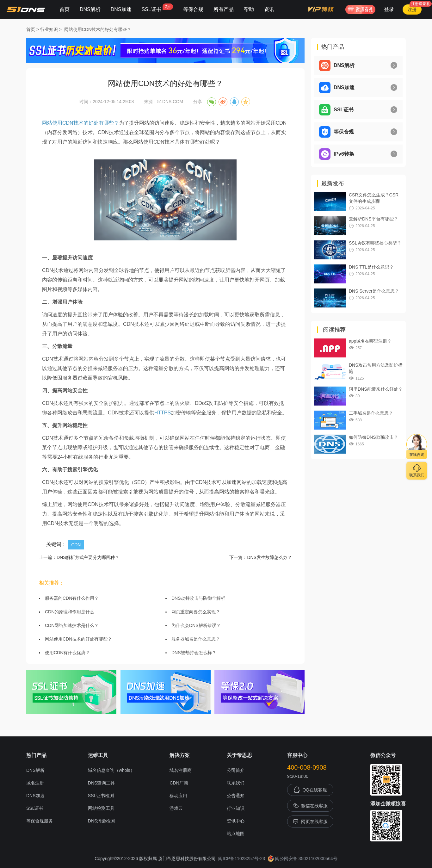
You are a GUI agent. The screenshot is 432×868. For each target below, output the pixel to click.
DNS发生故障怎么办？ (269, 557)
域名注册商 (181, 770)
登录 (389, 9)
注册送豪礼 (421, 4)
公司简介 (236, 770)
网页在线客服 (310, 821)
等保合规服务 (40, 821)
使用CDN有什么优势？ (67, 653)
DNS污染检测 (102, 821)
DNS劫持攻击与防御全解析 (198, 598)
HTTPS (163, 413)
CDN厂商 (179, 783)
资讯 (269, 9)
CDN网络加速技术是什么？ (72, 625)
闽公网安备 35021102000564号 (302, 859)
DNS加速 (121, 9)
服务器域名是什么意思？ (196, 639)
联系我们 (236, 783)
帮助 (249, 9)
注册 (412, 9)
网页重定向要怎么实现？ (196, 612)
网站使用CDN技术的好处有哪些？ (98, 29)
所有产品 (224, 9)
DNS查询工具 (102, 783)
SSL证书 (157, 8)
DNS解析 (90, 9)
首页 (65, 9)
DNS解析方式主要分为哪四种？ (88, 557)
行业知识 (49, 29)
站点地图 (236, 834)
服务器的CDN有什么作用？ (72, 598)
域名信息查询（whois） (111, 770)
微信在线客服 (310, 806)
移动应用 (178, 796)
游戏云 (176, 808)
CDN (76, 545)
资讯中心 (236, 821)
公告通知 (236, 796)
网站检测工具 (101, 808)
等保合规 (193, 9)
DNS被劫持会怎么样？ (194, 653)
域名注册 (35, 783)
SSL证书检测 (101, 796)
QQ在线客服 (310, 790)
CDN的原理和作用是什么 (70, 612)
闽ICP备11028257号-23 (242, 859)
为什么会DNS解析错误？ (196, 625)
